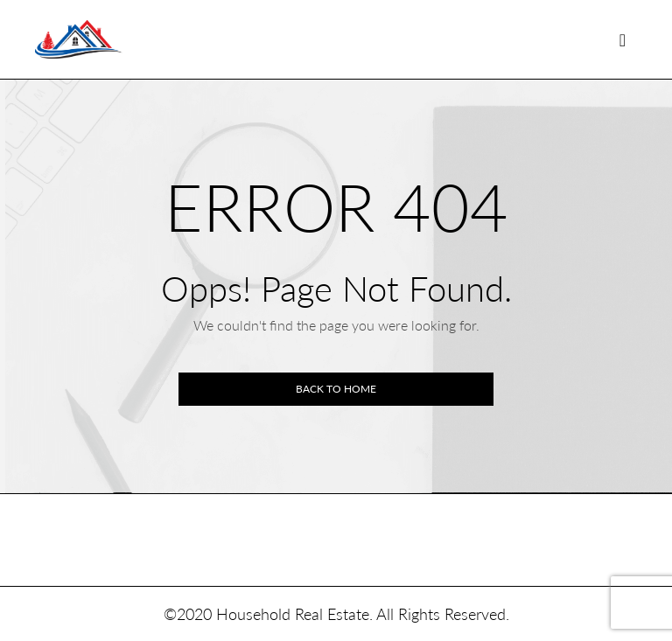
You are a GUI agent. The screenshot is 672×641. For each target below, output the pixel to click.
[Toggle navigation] (623, 40)
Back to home (336, 389)
